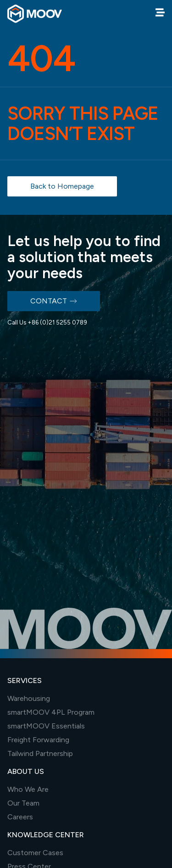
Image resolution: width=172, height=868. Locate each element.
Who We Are (28, 789)
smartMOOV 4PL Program (51, 712)
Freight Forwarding (38, 740)
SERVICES (25, 680)
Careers (20, 817)
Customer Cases (35, 853)
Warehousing (29, 698)
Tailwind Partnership (40, 753)
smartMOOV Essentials (46, 726)
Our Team (23, 803)
